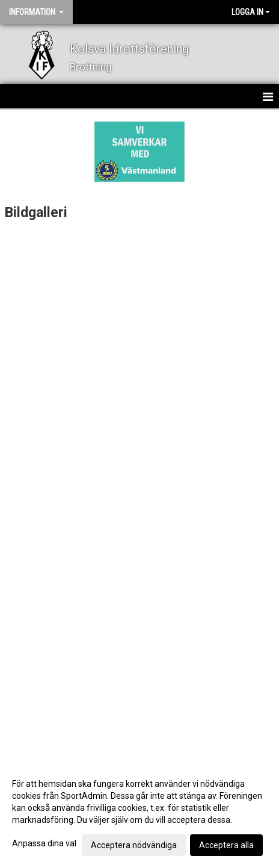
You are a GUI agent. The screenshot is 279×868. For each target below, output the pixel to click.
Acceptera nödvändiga (134, 845)
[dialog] (139, 814)
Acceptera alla (226, 845)
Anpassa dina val (44, 843)
